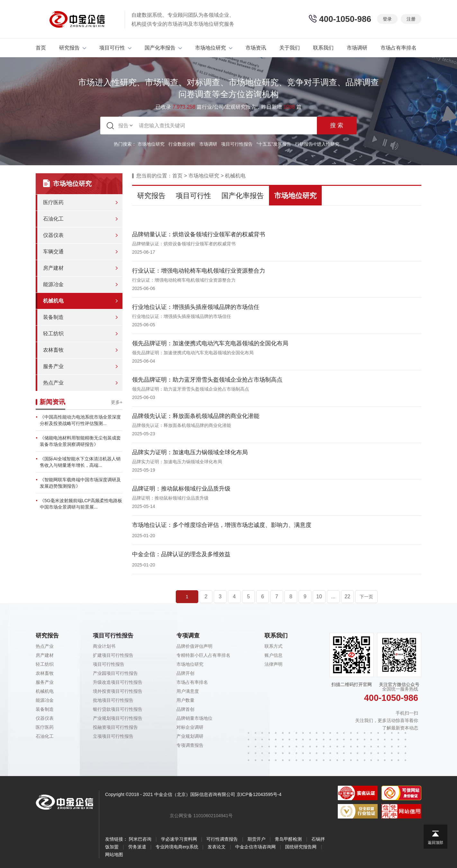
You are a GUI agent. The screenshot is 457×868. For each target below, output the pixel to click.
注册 (411, 19)
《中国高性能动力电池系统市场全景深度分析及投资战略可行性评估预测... (80, 420)
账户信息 (273, 655)
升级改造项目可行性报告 (118, 682)
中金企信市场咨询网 (255, 847)
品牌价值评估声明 (194, 646)
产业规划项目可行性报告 (118, 718)
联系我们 (323, 48)
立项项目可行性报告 (113, 736)
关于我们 (290, 48)
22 (347, 597)
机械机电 (53, 301)
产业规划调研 (190, 736)
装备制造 (53, 317)
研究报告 (73, 48)
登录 (387, 19)
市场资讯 (256, 48)
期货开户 (256, 839)
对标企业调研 (190, 727)
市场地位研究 (214, 48)
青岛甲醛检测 (288, 839)
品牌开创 (185, 673)
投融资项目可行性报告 (115, 727)
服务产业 (53, 366)
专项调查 (188, 636)
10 (319, 597)
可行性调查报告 (222, 839)
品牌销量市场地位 (194, 718)
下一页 (366, 597)
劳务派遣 (137, 847)
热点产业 (53, 383)
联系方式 (273, 646)
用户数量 (185, 700)
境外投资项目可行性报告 (118, 691)
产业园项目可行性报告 (115, 673)
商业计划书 (104, 646)
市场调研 (357, 48)
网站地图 (114, 854)
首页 (41, 48)
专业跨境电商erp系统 (177, 847)
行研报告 (304, 144)
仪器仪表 (53, 235)
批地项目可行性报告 (113, 700)
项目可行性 (115, 48)
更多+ (117, 402)
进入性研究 (328, 144)
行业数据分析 (182, 144)
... (333, 597)
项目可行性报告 (237, 144)
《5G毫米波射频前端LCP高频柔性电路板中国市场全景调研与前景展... (81, 504)
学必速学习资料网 (179, 839)
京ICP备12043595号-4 (259, 794)
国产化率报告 (163, 48)
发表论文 (217, 847)
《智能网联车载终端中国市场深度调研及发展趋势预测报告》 (80, 483)
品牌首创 (185, 709)
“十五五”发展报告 (274, 144)
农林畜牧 (53, 350)
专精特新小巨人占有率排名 (203, 655)
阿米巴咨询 (140, 839)
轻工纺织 (53, 334)
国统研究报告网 (301, 847)
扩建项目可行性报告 (113, 655)
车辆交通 (53, 252)
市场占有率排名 (399, 48)
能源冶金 (53, 284)
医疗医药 (53, 202)
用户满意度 (188, 691)
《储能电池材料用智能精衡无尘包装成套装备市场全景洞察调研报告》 (80, 441)
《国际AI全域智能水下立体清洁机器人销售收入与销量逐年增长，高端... (80, 462)
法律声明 (273, 664)
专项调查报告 (190, 745)
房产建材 (53, 268)
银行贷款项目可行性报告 (118, 709)
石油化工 (53, 219)
